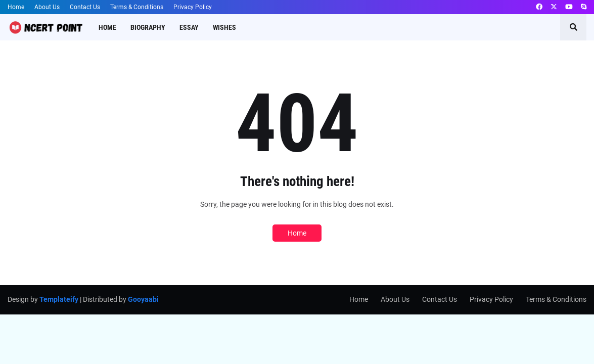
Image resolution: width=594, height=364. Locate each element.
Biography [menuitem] (148, 27)
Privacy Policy (193, 7)
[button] (573, 27)
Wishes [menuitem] (224, 27)
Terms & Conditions (137, 7)
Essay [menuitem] (189, 27)
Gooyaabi (143, 299)
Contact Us (85, 7)
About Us (47, 7)
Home (16, 7)
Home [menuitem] (107, 27)
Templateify (59, 299)
